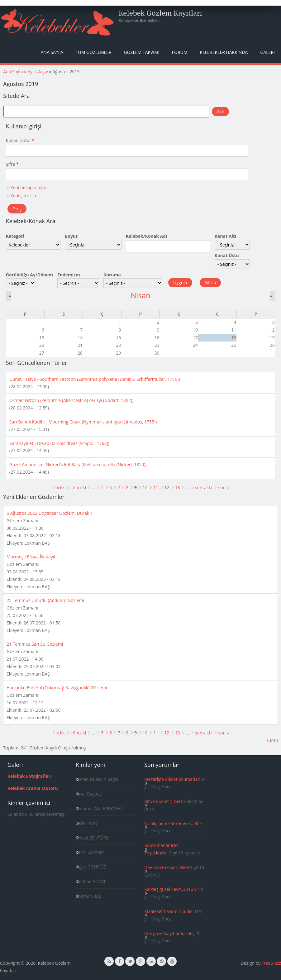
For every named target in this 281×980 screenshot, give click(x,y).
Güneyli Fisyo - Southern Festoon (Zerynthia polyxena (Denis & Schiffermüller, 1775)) (95, 379)
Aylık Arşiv (38, 72)
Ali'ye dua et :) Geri (163, 801)
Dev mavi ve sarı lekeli (167, 867)
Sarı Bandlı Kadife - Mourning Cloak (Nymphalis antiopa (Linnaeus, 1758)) (83, 422)
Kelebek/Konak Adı (146, 236)
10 (145, 488)
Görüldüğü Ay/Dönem (29, 275)
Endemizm (69, 275)
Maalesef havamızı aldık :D (171, 911)
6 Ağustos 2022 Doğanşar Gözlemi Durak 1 (50, 513)
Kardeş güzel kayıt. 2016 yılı (172, 889)
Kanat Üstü (227, 255)
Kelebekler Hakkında (224, 52)
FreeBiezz (271, 963)
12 (167, 488)
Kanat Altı (225, 236)
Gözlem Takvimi (141, 52)
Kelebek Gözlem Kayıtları (160, 13)
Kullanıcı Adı (20, 140)
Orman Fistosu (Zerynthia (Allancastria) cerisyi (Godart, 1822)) (71, 400)
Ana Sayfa (52, 52)
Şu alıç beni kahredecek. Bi (171, 823)
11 (156, 488)
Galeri (267, 52)
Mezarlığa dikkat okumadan (172, 779)
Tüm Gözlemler (94, 52)
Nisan (140, 295)
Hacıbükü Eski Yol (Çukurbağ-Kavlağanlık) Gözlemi (57, 688)
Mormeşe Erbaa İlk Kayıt (31, 557)
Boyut (71, 236)
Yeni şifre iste (24, 196)
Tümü (272, 740)
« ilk (61, 488)
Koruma (112, 275)
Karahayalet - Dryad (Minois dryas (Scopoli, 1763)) (59, 443)
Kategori (15, 236)
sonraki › (204, 488)
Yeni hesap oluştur (29, 187)
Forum (180, 52)
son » (223, 488)
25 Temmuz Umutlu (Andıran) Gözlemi (45, 600)
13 (178, 488)
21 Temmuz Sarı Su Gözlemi (35, 644)
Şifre (12, 164)
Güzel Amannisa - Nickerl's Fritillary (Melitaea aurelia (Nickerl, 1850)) (78, 464)
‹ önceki (78, 488)
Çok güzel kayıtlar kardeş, (170, 933)
